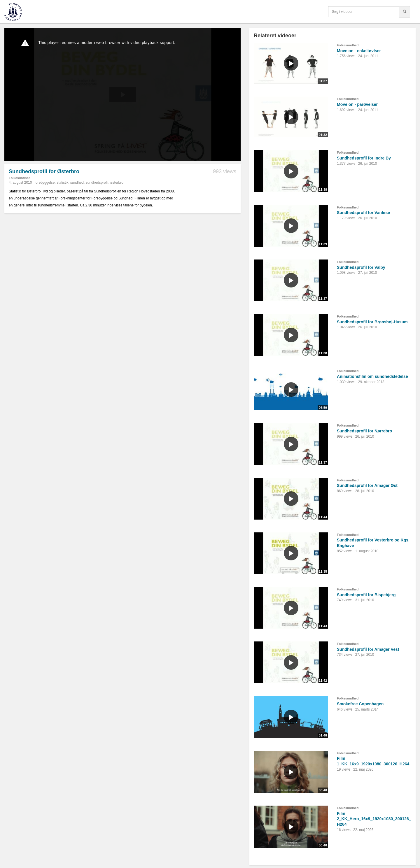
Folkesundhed (20, 178)
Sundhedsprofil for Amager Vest (368, 649)
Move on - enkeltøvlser (359, 51)
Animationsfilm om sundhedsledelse (372, 376)
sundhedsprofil (97, 183)
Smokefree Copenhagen (360, 704)
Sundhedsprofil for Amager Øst (367, 485)
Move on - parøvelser (357, 104)
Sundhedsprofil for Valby (361, 267)
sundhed (77, 183)
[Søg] (405, 12)
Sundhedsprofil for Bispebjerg (366, 595)
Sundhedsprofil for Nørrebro (364, 431)
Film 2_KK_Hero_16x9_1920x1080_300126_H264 (374, 819)
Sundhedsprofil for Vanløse (363, 213)
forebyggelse (45, 183)
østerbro (117, 183)
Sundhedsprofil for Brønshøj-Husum (372, 322)
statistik (62, 183)
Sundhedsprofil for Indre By (364, 158)
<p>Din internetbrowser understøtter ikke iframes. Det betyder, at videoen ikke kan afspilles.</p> (123, 94)
